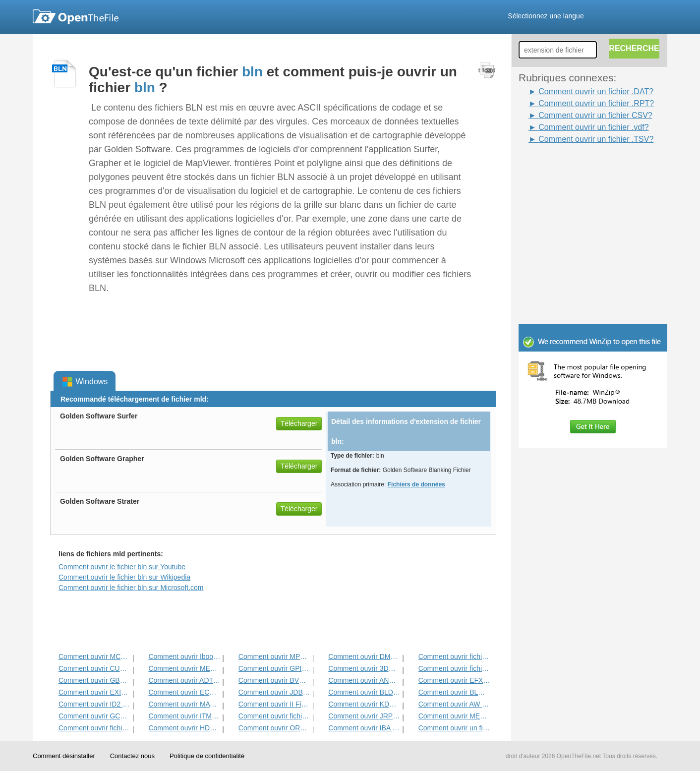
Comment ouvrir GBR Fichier (94, 680)
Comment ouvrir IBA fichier (364, 728)
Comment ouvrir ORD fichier (274, 728)
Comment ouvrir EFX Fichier (454, 680)
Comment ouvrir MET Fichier (184, 668)
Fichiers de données (416, 484)
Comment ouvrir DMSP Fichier (364, 656)
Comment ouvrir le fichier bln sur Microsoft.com (131, 588)
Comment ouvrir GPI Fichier (274, 668)
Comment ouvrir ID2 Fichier (94, 704)
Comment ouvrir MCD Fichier (94, 656)
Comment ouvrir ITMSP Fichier (184, 716)
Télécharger (299, 423)
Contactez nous (132, 756)
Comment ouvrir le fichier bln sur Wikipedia (124, 577)
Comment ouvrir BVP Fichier (274, 680)
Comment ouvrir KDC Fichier (364, 704)
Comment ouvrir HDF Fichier (184, 728)
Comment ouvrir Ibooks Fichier (184, 656)
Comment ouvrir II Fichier (274, 704)
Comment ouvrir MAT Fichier (184, 704)
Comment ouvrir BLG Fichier (454, 692)
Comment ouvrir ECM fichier (184, 692)
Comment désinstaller (64, 756)
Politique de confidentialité (207, 756)
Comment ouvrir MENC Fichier (454, 716)
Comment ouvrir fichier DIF (454, 668)
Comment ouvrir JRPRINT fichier (364, 716)
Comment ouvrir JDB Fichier (274, 692)
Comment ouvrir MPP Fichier (274, 656)
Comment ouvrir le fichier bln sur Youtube (122, 567)
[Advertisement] (578, 168)
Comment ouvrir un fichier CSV (454, 728)
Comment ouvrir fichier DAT (274, 716)
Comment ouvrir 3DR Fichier (364, 668)
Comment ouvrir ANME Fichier (364, 680)
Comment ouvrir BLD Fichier (364, 692)
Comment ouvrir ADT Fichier (184, 680)
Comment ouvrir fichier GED (94, 728)
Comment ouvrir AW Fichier (454, 704)
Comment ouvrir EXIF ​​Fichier (94, 692)
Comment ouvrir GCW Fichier (94, 716)
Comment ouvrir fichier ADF (454, 656)
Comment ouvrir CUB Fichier (94, 668)
